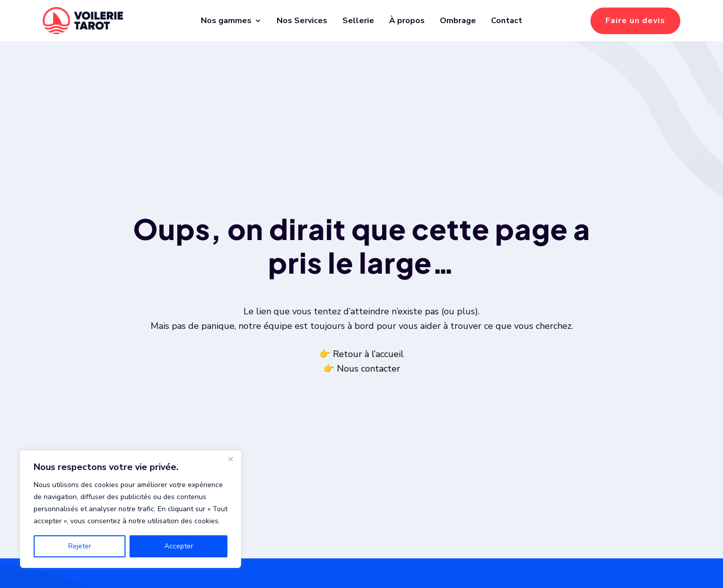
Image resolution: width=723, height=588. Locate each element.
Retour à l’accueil (368, 366)
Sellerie (358, 21)
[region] (131, 509)
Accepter (179, 546)
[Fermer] (230, 459)
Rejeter (80, 546)
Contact (507, 21)
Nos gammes (226, 21)
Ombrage (458, 21)
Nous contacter (369, 381)
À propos (407, 21)
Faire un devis (635, 21)
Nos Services (302, 21)
